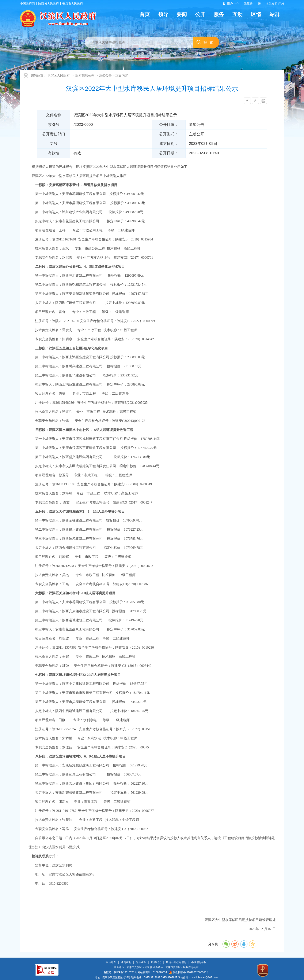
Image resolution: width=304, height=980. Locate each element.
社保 (173, 54)
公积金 (186, 54)
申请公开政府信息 (176, 962)
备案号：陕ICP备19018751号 (120, 972)
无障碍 (248, 4)
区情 (256, 14)
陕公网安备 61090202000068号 (189, 972)
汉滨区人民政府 (59, 75)
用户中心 (233, 4)
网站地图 (111, 962)
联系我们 (156, 962)
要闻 (182, 14)
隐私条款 (141, 962)
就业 (198, 54)
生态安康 (137, 54)
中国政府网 (27, 4)
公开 (200, 14)
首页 (145, 14)
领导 (163, 14)
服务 (219, 14)
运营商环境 (157, 54)
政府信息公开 (85, 75)
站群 (275, 14)
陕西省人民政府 (49, 4)
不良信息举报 (199, 962)
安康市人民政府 (73, 4)
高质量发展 (118, 54)
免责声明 (126, 962)
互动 (237, 14)
